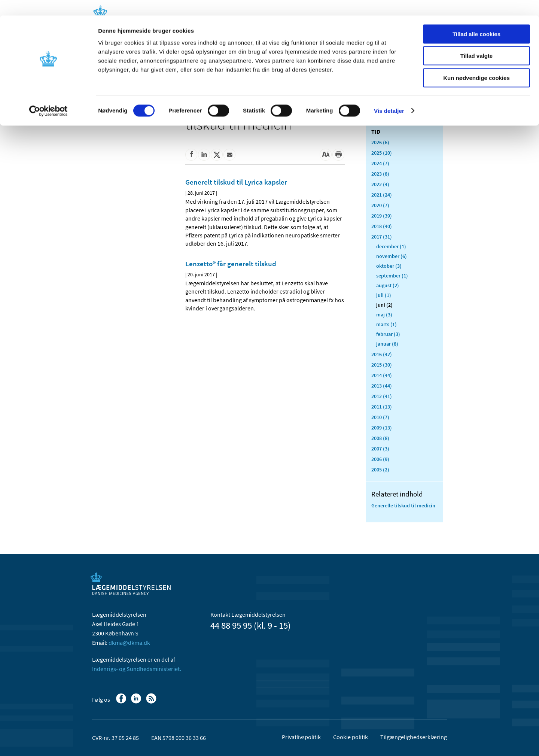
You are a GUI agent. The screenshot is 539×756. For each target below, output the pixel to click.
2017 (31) (382, 237)
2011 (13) (382, 407)
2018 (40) (382, 226)
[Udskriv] (338, 155)
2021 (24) (382, 195)
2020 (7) (380, 205)
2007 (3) (380, 449)
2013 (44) (382, 386)
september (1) (392, 276)
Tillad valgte (476, 41)
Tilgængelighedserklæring (414, 737)
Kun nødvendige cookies (476, 62)
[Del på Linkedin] (204, 155)
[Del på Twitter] (217, 155)
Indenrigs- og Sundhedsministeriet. (137, 669)
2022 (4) (380, 184)
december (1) (391, 246)
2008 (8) (380, 438)
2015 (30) (382, 365)
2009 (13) (382, 428)
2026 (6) (380, 142)
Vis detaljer (389, 95)
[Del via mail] (229, 155)
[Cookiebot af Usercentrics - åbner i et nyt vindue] (48, 95)
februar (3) (388, 334)
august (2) (388, 285)
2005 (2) (380, 470)
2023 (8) (380, 174)
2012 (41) (382, 396)
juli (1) (384, 295)
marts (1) (386, 324)
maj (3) (384, 315)
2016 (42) (382, 354)
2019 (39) (382, 216)
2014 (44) (382, 375)
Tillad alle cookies (476, 19)
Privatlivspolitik (301, 737)
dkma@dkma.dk (129, 643)
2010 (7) (380, 417)
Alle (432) (382, 118)
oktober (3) (389, 266)
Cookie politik (351, 737)
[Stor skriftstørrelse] (326, 155)
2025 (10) (382, 153)
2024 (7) (380, 163)
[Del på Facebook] (191, 155)
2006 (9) (380, 459)
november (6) (392, 256)
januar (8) (387, 344)
